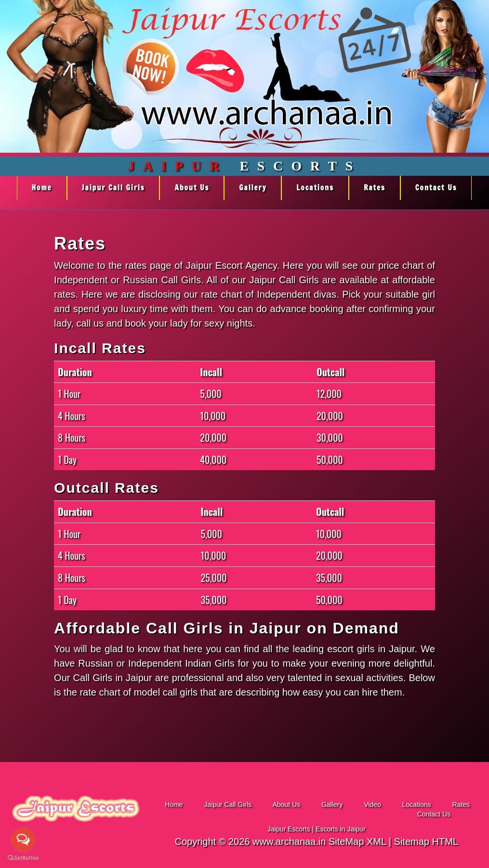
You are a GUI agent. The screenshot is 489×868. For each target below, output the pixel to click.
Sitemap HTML (426, 842)
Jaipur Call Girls (113, 188)
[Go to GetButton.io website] (23, 858)
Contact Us (436, 188)
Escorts (244, 166)
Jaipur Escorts (289, 829)
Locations (315, 188)
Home (42, 188)
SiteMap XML (357, 842)
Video (373, 804)
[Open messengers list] (23, 840)
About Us (192, 188)
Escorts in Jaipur (340, 829)
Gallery (253, 188)
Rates (375, 188)
